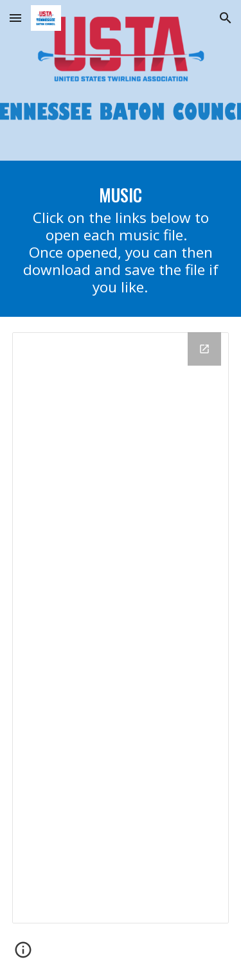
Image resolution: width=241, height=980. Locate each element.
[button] (15, 18)
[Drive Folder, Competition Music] (121, 628)
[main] (121, 239)
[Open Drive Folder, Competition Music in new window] (204, 349)
